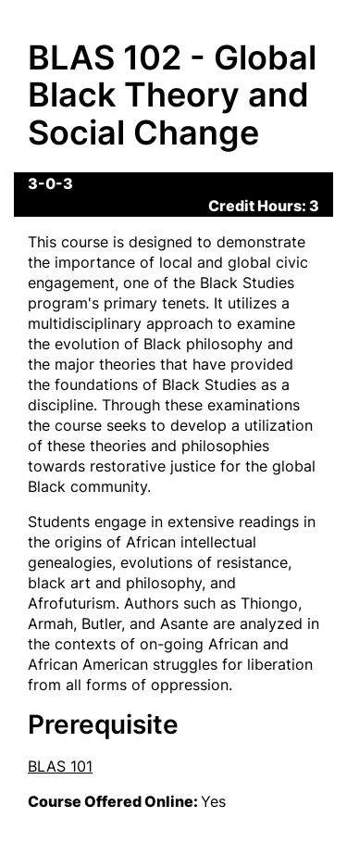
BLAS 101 (60, 766)
